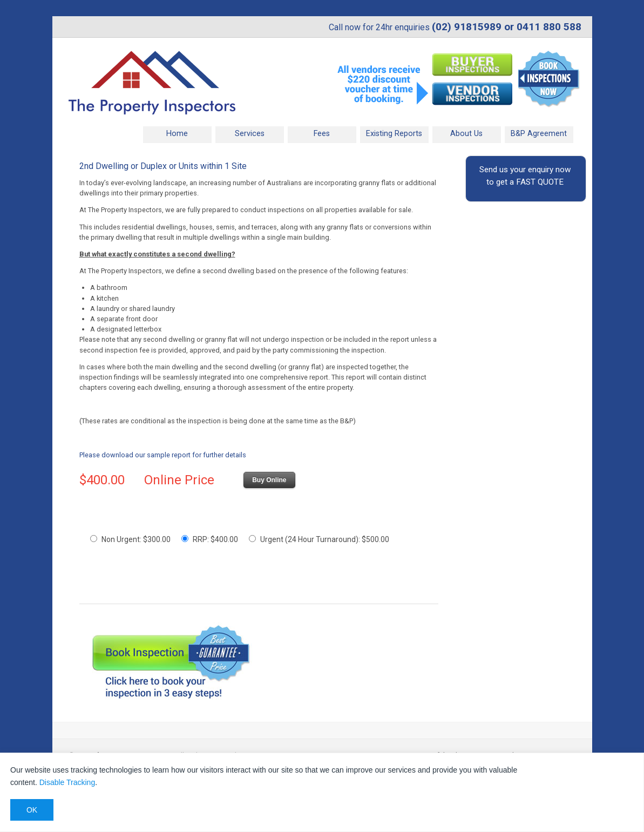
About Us (466, 134)
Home (177, 134)
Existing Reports (394, 134)
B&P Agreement (539, 134)
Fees (322, 134)
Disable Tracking (67, 782)
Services (250, 134)
